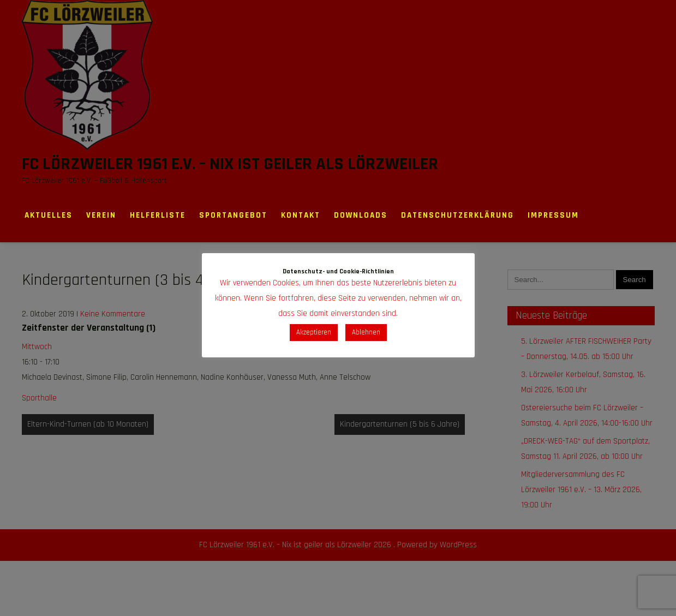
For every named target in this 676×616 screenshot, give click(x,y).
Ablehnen (366, 332)
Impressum (553, 215)
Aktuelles (49, 215)
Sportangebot (233, 215)
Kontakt (301, 215)
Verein (101, 215)
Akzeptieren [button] (314, 332)
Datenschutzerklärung (457, 215)
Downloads (361, 215)
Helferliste (158, 215)
